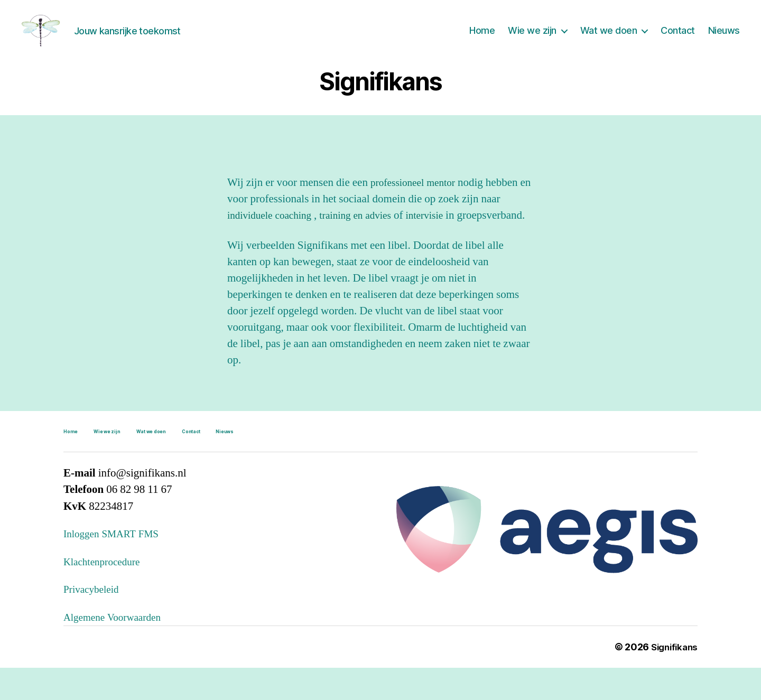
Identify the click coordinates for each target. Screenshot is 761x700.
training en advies (368, 231)
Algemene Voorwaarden (117, 650)
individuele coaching (275, 231)
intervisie (442, 231)
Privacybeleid (94, 622)
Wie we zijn (532, 38)
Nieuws (724, 38)
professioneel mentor (417, 198)
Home (482, 38)
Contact (678, 38)
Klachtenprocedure (106, 594)
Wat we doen (609, 38)
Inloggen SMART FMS (116, 566)
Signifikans (672, 679)
